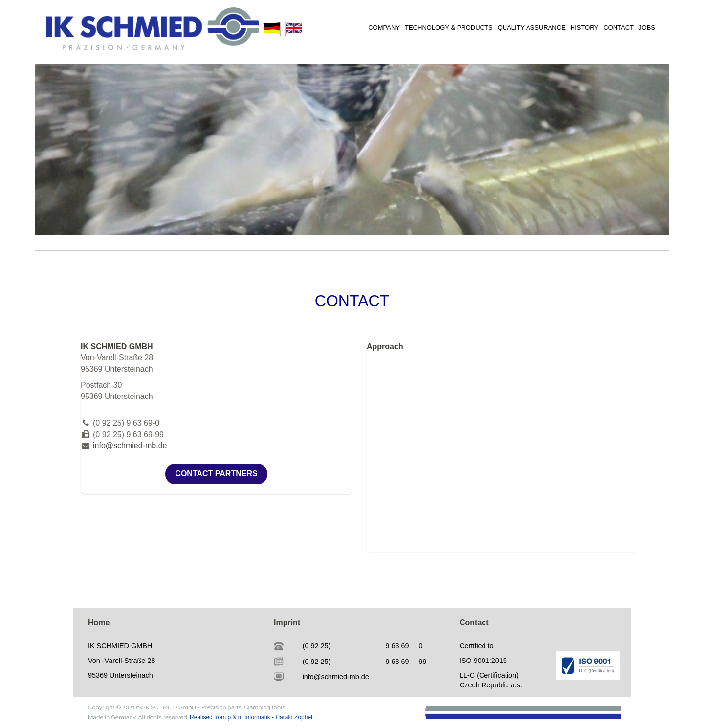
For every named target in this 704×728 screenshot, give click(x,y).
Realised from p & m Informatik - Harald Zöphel (251, 717)
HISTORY (584, 28)
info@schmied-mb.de (130, 446)
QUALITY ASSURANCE (532, 28)
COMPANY (384, 28)
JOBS (647, 28)
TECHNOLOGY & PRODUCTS (449, 28)
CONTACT (618, 28)
